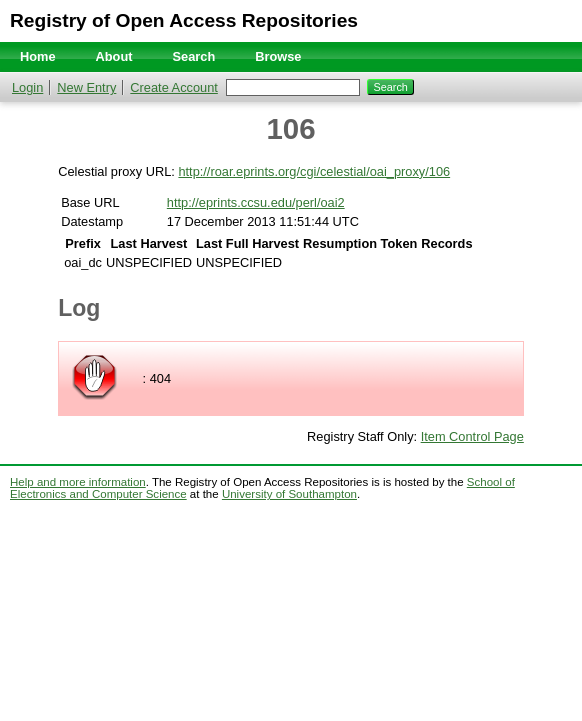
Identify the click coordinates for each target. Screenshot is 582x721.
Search (194, 56)
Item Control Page (472, 436)
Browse (278, 56)
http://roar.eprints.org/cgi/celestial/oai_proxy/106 (314, 171)
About (114, 56)
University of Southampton (289, 494)
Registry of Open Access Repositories (184, 20)
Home (38, 56)
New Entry (86, 87)
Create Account (174, 87)
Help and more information (78, 482)
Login (27, 87)
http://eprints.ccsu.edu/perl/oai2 (256, 202)
